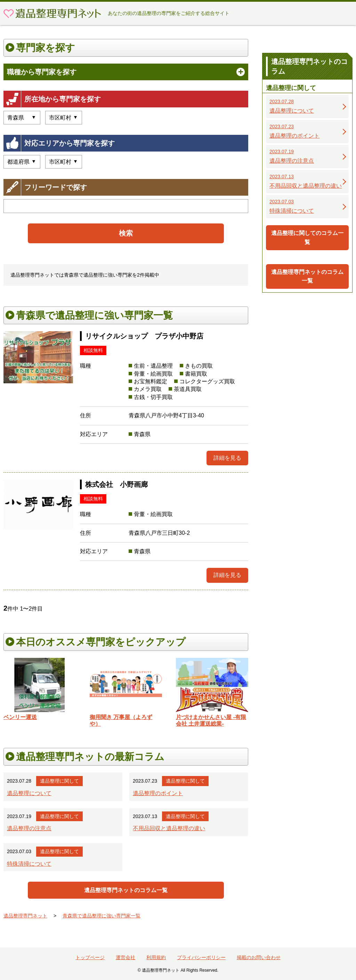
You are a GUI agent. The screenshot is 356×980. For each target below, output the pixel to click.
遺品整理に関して (59, 781)
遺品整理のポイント (158, 793)
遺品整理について (29, 793)
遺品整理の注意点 (29, 828)
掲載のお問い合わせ (259, 957)
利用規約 (156, 957)
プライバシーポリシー (201, 957)
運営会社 (126, 957)
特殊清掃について (29, 864)
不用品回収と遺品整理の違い (169, 828)
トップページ (90, 957)
